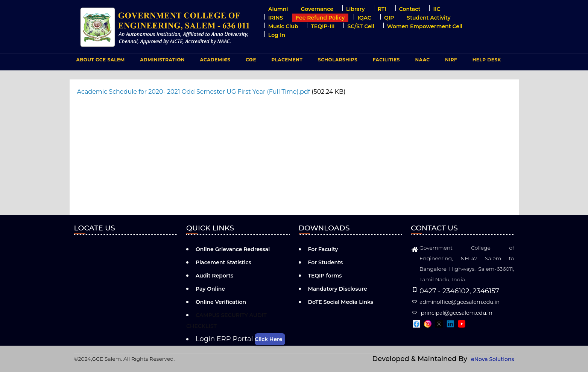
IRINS (276, 18)
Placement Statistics (223, 262)
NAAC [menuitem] (422, 61)
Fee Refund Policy (320, 18)
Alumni (278, 9)
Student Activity (428, 18)
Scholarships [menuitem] (338, 60)
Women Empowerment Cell (425, 26)
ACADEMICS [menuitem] (214, 61)
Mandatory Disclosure (338, 289)
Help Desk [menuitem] (487, 60)
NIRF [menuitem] (451, 60)
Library (356, 9)
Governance (317, 9)
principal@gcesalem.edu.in (452, 313)
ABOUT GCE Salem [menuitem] (100, 61)
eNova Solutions (492, 359)
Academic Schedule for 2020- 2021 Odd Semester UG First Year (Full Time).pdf (194, 92)
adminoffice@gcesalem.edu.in (455, 302)
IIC (437, 9)
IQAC (364, 18)
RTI (382, 9)
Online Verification (221, 302)
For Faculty (323, 249)
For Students (326, 262)
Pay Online (210, 289)
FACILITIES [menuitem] (385, 61)
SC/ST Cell (361, 26)
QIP (389, 18)
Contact (410, 9)
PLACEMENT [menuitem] (286, 61)
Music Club (283, 26)
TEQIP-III (323, 26)
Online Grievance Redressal (233, 249)
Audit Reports (214, 276)
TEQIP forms (325, 276)
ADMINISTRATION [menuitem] (161, 61)
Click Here (268, 339)
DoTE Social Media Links (341, 302)
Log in (277, 35)
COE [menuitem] (250, 61)
